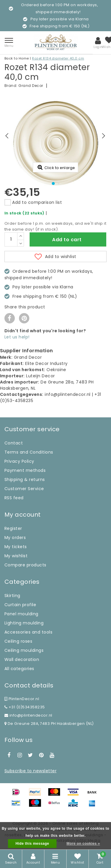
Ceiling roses (18, 641)
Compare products (25, 565)
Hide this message (32, 844)
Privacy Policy (19, 461)
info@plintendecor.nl (28, 715)
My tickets (16, 547)
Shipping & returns (25, 480)
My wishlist (16, 556)
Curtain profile (20, 605)
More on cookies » (83, 844)
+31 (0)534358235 (25, 707)
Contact (14, 443)
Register (13, 528)
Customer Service (24, 489)
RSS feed (14, 498)
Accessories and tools (28, 632)
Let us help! (17, 337)
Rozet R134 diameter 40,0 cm (58, 58)
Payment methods (25, 470)
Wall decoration (22, 659)
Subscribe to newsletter (30, 771)
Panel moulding (21, 614)
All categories (19, 669)
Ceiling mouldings (24, 650)
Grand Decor (31, 86)
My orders (15, 538)
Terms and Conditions (29, 452)
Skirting (12, 596)
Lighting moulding (24, 623)
